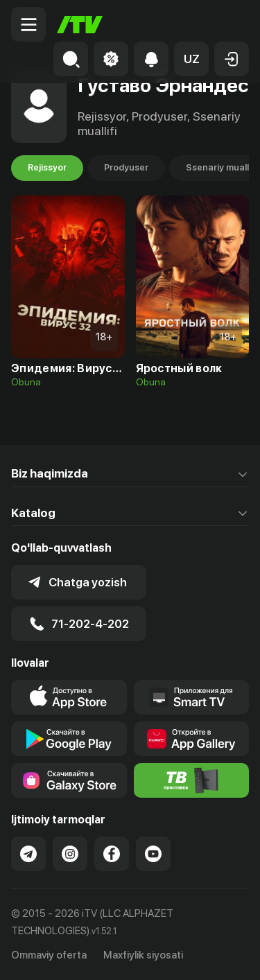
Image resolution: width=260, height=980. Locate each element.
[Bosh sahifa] (80, 25)
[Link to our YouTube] (153, 854)
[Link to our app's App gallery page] (192, 739)
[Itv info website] (192, 780)
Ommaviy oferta (49, 955)
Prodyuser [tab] (126, 168)
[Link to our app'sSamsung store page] (69, 780)
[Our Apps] (192, 697)
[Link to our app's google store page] (69, 739)
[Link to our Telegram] (28, 854)
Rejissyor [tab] (47, 168)
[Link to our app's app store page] (69, 697)
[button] (191, 59)
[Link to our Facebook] (112, 854)
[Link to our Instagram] (70, 854)
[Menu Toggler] (28, 24)
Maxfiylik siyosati (143, 955)
